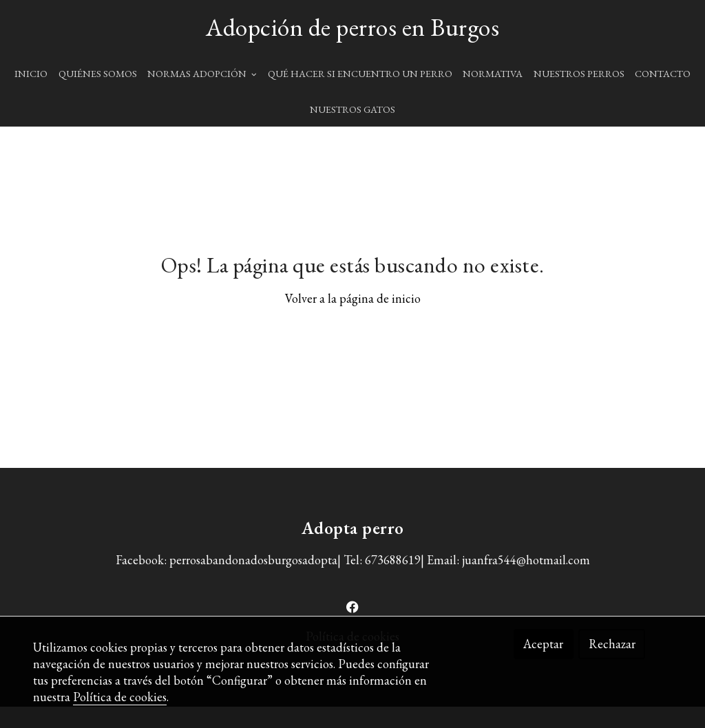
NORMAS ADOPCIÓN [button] (202, 73)
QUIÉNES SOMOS (98, 73)
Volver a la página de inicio (353, 320)
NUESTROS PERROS (579, 73)
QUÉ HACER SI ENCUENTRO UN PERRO (360, 73)
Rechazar (612, 644)
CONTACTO (663, 73)
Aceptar (543, 644)
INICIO (31, 73)
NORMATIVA (493, 73)
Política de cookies (120, 697)
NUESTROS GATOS (352, 109)
